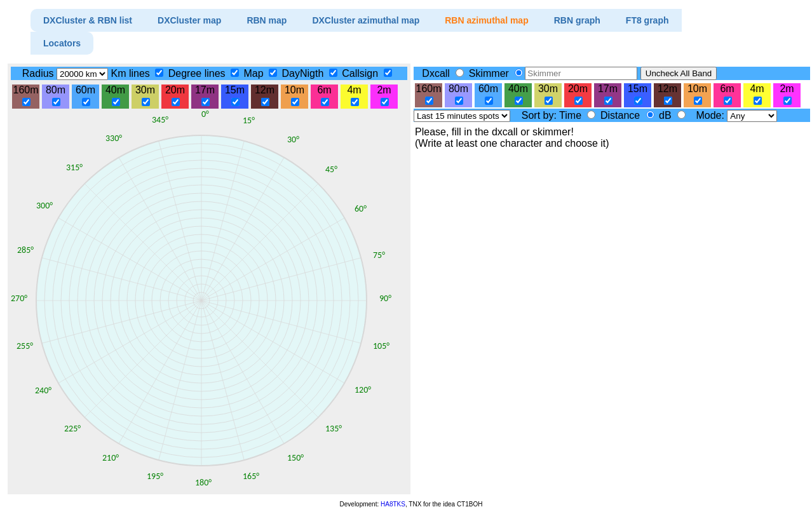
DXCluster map (189, 20)
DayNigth (304, 73)
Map (255, 73)
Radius (39, 73)
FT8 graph (647, 20)
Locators (62, 43)
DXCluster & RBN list (88, 20)
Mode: (711, 115)
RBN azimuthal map (486, 20)
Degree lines (198, 73)
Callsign (361, 73)
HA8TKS (393, 504)
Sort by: (540, 115)
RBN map (267, 20)
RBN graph (577, 20)
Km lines (132, 73)
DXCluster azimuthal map (366, 20)
